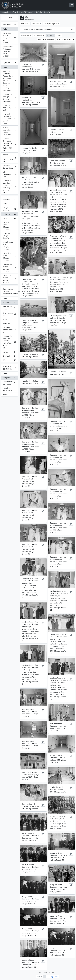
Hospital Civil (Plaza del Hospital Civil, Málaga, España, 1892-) (9, 342)
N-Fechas (9, 324)
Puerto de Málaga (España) (9, 236)
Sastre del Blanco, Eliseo (9, 167)
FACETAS (9, 18)
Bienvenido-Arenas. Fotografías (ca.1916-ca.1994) (9, 38)
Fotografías (9, 378)
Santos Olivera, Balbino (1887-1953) (9, 158)
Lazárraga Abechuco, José (9, 108)
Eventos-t (9, 356)
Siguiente (54, 977)
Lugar (9, 219)
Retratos (9, 395)
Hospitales (9, 303)
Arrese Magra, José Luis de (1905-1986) (9, 131)
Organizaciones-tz (9, 314)
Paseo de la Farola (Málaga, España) (9, 257)
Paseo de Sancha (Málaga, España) (9, 226)
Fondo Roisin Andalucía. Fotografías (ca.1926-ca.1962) (9, 51)
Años (9, 320)
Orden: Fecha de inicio (45, 39)
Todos (5, 29)
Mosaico (51, 36)
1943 (9, 360)
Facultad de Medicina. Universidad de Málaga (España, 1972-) (9, 187)
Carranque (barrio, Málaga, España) (9, 279)
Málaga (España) (9, 209)
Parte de (7, 24)
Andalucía (9, 215)
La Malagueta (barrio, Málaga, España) (9, 246)
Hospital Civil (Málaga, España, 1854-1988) (9, 98)
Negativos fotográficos (9, 389)
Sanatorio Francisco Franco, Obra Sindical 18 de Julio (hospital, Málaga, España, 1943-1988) (9, 81)
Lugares (6, 199)
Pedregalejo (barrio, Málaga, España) (9, 268)
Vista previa (26, 36)
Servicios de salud (9, 308)
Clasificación (39, 36)
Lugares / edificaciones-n (9, 330)
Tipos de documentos (9, 368)
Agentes (7, 62)
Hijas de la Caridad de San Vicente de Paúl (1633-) (9, 119)
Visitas (9, 352)
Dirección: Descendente (65, 39)
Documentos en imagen (9, 383)
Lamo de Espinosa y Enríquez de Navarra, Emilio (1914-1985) (9, 145)
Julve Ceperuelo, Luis (9, 174)
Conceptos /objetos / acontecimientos (10, 291)
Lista (59, 36)
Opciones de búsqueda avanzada (37, 30)
